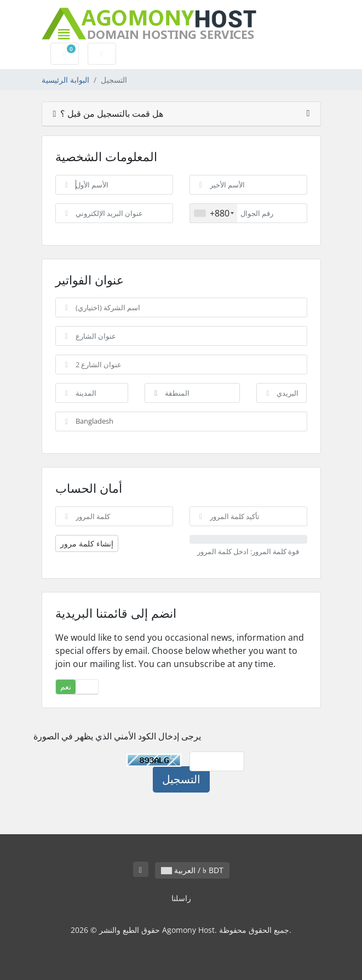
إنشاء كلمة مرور (87, 543)
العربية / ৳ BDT (192, 870)
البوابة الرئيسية (65, 80)
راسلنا (181, 898)
